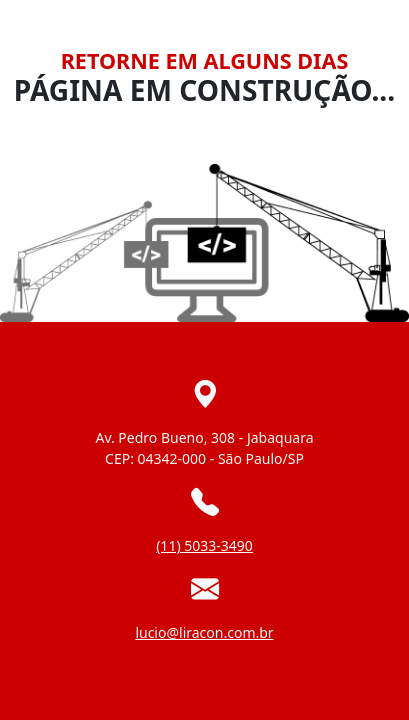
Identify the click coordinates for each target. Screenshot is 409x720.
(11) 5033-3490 (204, 545)
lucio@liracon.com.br (204, 632)
